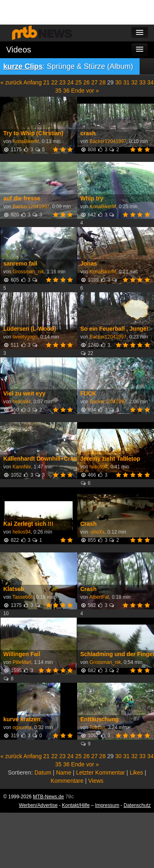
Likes (137, 773)
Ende (78, 91)
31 (126, 82)
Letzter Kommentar (100, 773)
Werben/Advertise (38, 805)
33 (143, 82)
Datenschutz (137, 805)
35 (58, 91)
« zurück (11, 82)
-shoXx (97, 532)
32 (134, 82)
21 (46, 82)
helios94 (21, 402)
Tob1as (97, 727)
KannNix (22, 467)
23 (62, 82)
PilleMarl (22, 662)
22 (55, 82)
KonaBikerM (26, 141)
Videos (19, 50)
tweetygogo (25, 337)
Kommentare (67, 781)
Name (63, 773)
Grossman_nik (28, 272)
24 (71, 82)
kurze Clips (23, 66)
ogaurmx (22, 727)
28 (103, 82)
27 (94, 82)
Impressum (107, 805)
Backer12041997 (108, 141)
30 (119, 82)
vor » (93, 91)
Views (96, 781)
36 (67, 91)
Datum (43, 773)
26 (87, 82)
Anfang (32, 82)
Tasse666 (23, 597)
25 (78, 82)
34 (150, 82)
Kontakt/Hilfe (76, 805)
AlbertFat (99, 597)
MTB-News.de (48, 797)
